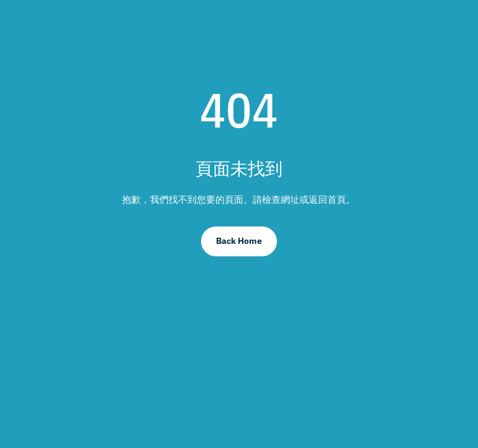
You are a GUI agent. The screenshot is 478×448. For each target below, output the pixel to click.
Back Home (239, 241)
